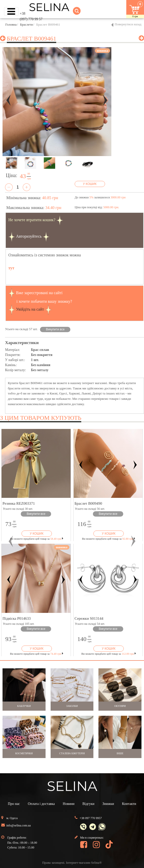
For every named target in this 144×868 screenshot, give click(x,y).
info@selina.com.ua (18, 825)
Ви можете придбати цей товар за (37, 539)
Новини (69, 804)
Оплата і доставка (41, 804)
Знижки (108, 804)
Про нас (14, 804)
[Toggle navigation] (11, 11)
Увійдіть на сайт (30, 309)
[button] (11, 541)
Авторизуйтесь (29, 236)
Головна (11, 24)
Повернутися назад (128, 24)
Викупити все (55, 329)
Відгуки (88, 804)
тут (11, 268)
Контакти (129, 804)
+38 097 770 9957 (91, 818)
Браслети (26, 24)
